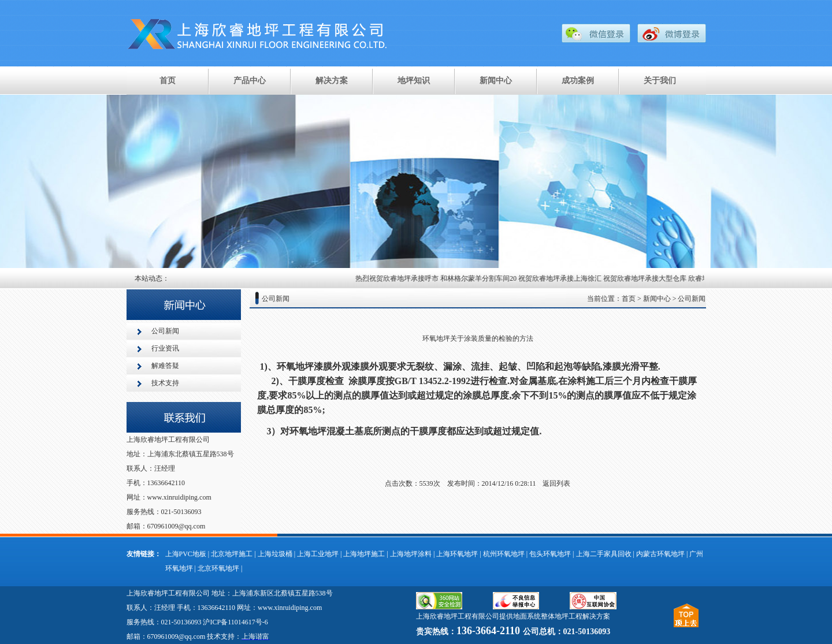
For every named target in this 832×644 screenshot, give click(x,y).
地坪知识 (414, 81)
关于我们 (660, 81)
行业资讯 (165, 348)
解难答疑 (165, 366)
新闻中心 (496, 81)
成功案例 (578, 81)
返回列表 (556, 483)
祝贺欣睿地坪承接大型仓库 (647, 278)
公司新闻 (165, 331)
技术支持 (165, 383)
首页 (168, 81)
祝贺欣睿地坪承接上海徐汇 (562, 278)
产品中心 (250, 81)
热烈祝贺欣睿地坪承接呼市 (399, 278)
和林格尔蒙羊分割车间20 (481, 278)
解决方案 (332, 81)
